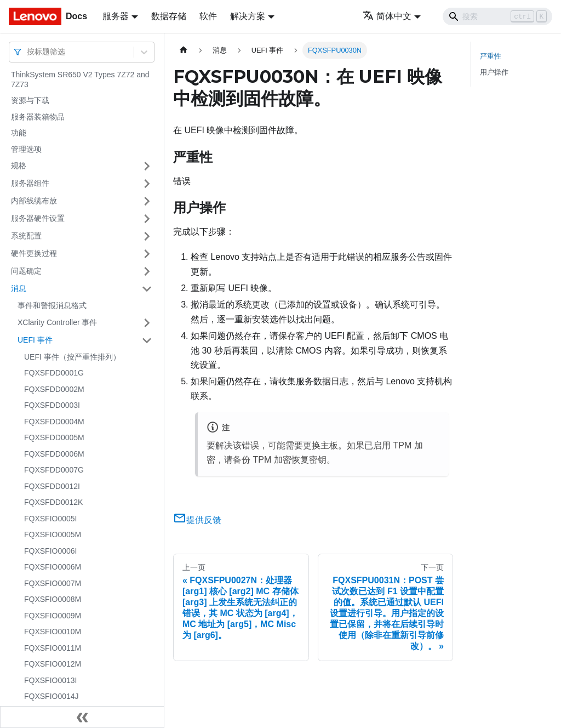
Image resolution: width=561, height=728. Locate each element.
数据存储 (169, 16)
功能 (19, 133)
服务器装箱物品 (38, 117)
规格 (19, 166)
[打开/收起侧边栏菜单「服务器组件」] (147, 184)
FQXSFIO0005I (50, 519)
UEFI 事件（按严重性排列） (72, 357)
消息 (19, 288)
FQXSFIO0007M (53, 583)
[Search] (497, 16)
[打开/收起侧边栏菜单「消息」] (147, 289)
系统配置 (26, 236)
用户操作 (494, 72)
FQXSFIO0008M (53, 599)
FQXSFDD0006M (54, 454)
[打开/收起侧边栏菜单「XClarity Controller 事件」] (147, 323)
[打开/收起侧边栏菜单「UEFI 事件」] (147, 340)
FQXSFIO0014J (51, 696)
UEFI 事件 (35, 340)
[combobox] (28, 52)
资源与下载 (30, 100)
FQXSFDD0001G (54, 373)
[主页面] (184, 50)
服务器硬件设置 (38, 218)
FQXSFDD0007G (54, 470)
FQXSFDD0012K (53, 502)
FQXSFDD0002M (54, 389)
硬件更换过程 (34, 253)
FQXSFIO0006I (50, 551)
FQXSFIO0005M (53, 534)
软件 (208, 16)
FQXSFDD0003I (52, 405)
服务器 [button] (116, 16)
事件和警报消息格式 (52, 305)
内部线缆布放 (34, 201)
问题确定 (26, 271)
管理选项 (26, 149)
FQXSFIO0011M (53, 648)
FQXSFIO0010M (53, 632)
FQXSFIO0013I (50, 680)
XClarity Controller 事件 (57, 322)
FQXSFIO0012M (53, 664)
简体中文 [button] (387, 16)
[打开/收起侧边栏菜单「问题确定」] (147, 271)
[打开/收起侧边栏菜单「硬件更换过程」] (147, 254)
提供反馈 (197, 520)
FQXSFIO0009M (53, 616)
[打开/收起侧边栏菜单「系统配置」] (147, 236)
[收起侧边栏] (82, 717)
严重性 (491, 56)
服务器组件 (30, 183)
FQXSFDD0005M (54, 437)
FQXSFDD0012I (52, 486)
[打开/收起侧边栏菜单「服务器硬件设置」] (147, 219)
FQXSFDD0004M (54, 422)
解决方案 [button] (248, 16)
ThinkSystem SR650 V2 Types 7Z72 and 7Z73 (80, 79)
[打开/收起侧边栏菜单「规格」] (147, 166)
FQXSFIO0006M (53, 567)
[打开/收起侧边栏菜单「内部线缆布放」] (147, 201)
